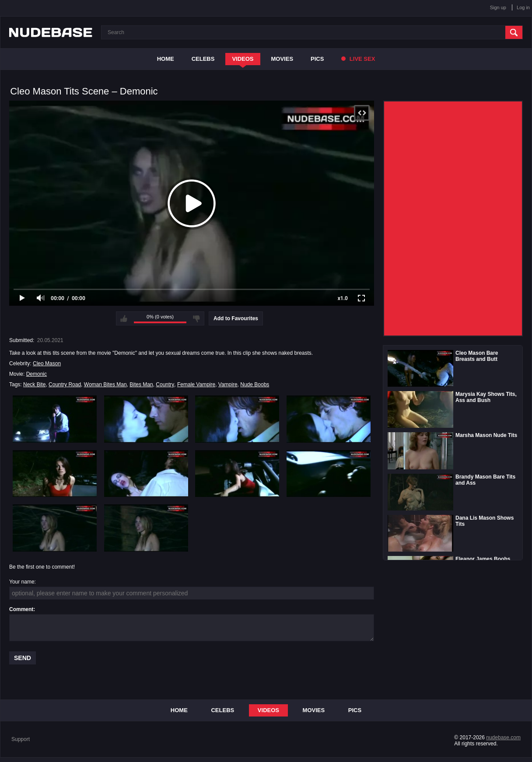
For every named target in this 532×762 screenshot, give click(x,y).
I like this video (124, 318)
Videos (243, 59)
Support (21, 739)
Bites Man (141, 384)
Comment (21, 609)
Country (165, 384)
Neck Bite (34, 384)
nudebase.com (503, 738)
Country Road (65, 384)
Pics (317, 59)
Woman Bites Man (105, 384)
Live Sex (358, 59)
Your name (22, 582)
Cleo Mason (47, 364)
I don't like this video (196, 318)
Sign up (498, 7)
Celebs (203, 59)
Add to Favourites (236, 318)
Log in (523, 7)
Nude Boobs (255, 384)
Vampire (228, 384)
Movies (282, 59)
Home (166, 59)
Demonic (37, 374)
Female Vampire (196, 384)
